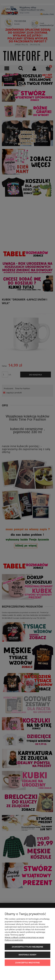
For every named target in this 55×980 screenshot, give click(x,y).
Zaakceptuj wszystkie (27, 963)
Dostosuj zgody (27, 955)
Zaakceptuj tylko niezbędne (28, 947)
